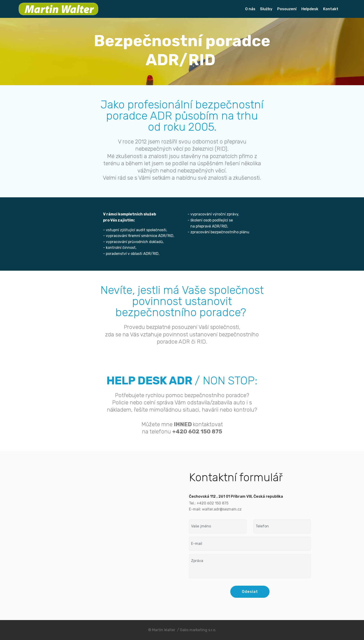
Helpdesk (310, 9)
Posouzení (287, 9)
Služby (266, 9)
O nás (250, 9)
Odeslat (250, 592)
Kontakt (331, 9)
